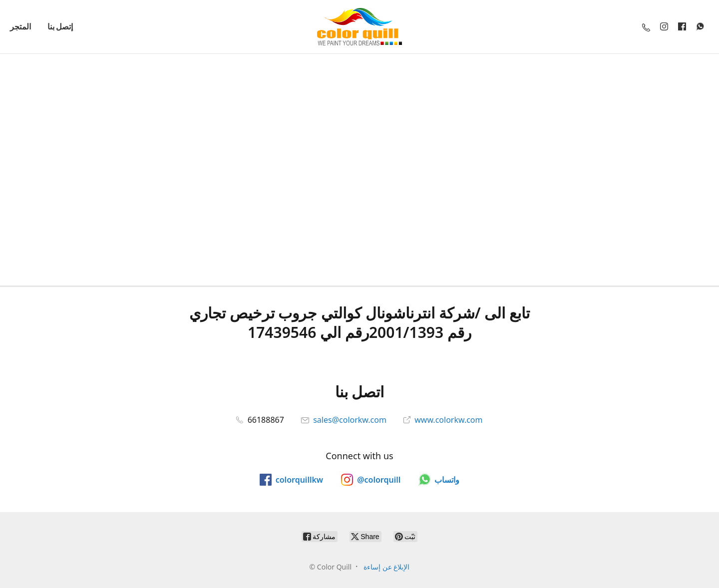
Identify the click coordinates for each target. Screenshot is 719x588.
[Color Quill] (359, 27)
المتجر (20, 26)
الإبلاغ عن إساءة (386, 567)
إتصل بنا (60, 26)
